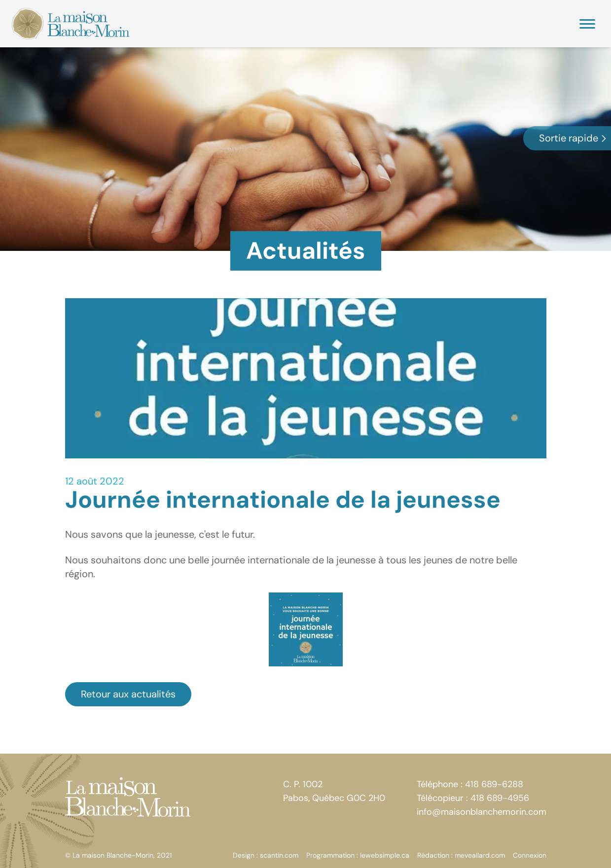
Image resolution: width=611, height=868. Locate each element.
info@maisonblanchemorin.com (482, 812)
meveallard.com (480, 855)
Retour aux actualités (128, 694)
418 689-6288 (494, 784)
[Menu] (587, 24)
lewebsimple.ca (385, 855)
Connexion (530, 855)
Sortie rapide (573, 138)
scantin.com (279, 855)
